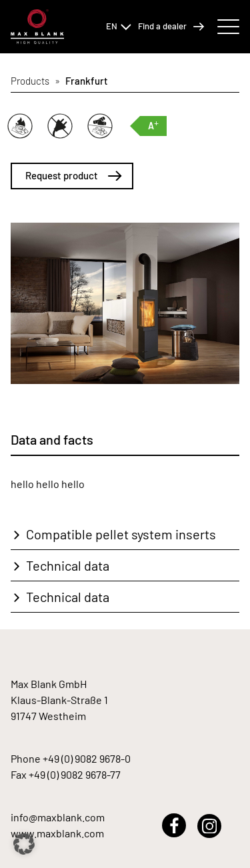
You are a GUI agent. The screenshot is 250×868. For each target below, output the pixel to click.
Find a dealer (171, 26)
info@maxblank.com (58, 817)
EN (119, 26)
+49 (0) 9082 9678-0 (87, 758)
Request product (74, 175)
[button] (24, 844)
